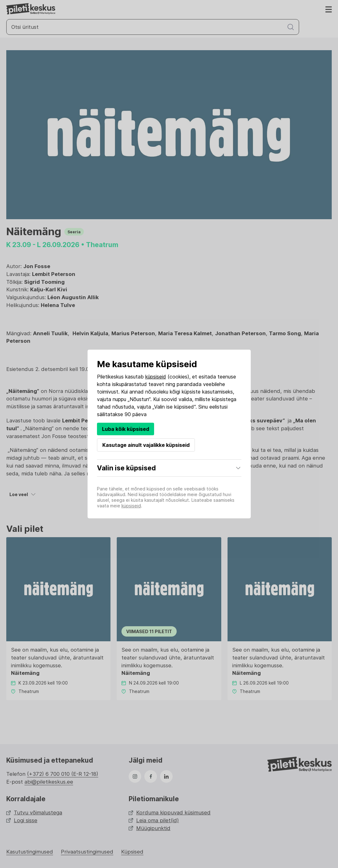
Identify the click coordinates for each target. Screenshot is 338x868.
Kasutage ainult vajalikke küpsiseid (146, 445)
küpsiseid (156, 377)
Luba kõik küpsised (126, 429)
